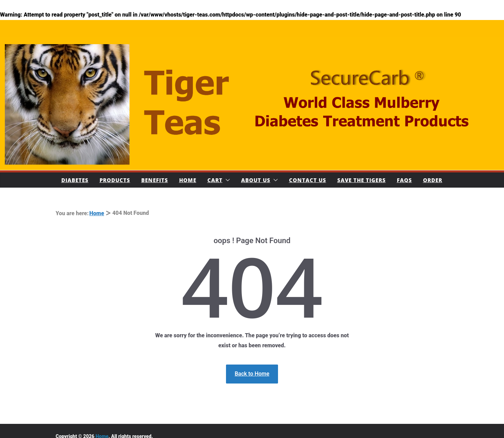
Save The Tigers (362, 180)
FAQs (404, 180)
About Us (256, 180)
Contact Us (308, 180)
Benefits (155, 180)
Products (115, 180)
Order (433, 180)
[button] (226, 180)
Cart (215, 180)
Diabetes (75, 180)
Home (188, 180)
